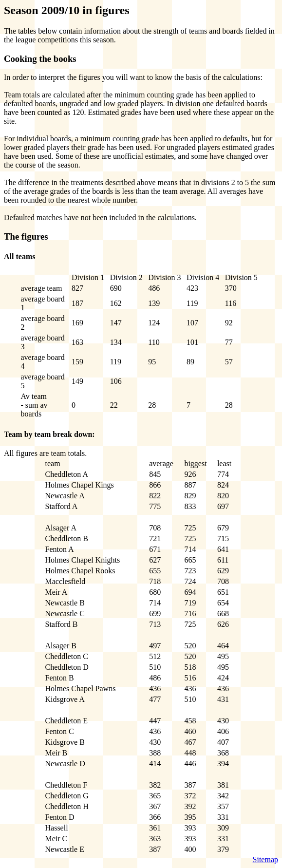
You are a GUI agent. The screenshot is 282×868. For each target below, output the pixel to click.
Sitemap (265, 859)
